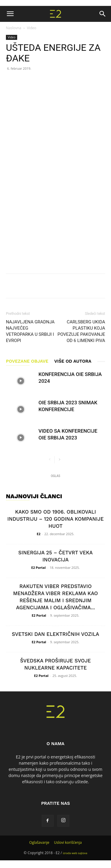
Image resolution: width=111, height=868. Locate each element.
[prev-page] (50, 460)
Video (32, 28)
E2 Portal (39, 567)
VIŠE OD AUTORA (73, 361)
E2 (38, 534)
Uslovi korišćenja (68, 842)
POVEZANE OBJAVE (27, 361)
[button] (10, 14)
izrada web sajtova (75, 853)
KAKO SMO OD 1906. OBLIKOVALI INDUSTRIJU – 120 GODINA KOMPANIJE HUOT (55, 519)
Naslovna (14, 28)
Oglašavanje (39, 842)
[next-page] (59, 460)
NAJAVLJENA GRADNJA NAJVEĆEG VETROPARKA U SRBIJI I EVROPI (30, 331)
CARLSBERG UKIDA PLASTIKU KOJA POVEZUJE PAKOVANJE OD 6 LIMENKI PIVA (81, 331)
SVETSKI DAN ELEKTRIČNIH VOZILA (55, 634)
